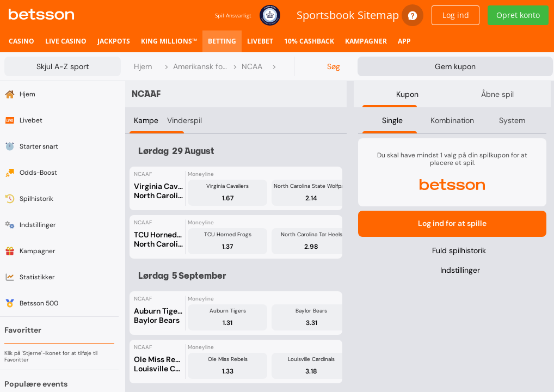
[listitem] (21, 41)
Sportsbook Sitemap (348, 15)
